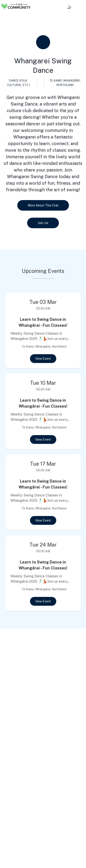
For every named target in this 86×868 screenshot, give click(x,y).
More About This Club (43, 205)
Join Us (43, 223)
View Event (43, 359)
